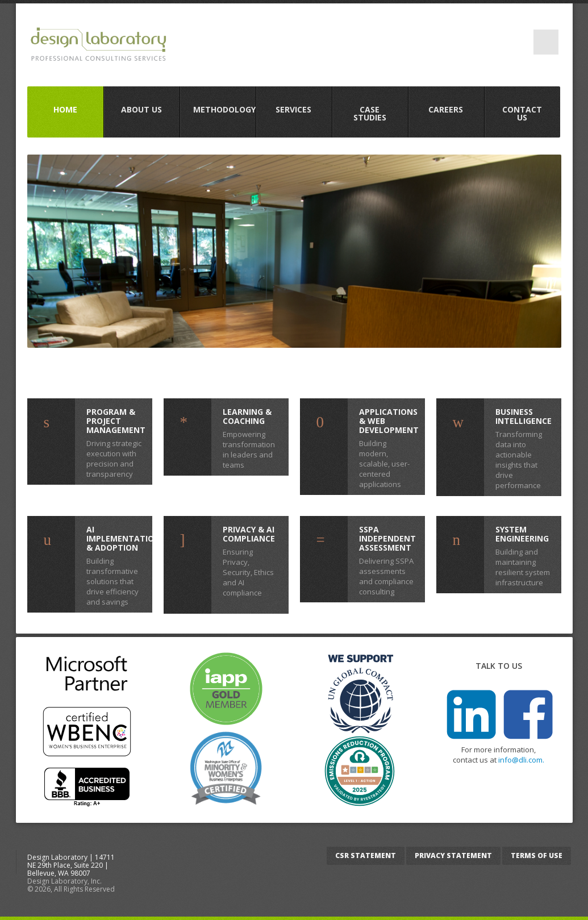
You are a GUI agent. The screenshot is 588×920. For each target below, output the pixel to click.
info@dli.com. (521, 760)
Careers (446, 109)
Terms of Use (537, 856)
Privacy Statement (453, 856)
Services (293, 109)
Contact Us (522, 113)
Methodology (224, 109)
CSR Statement (366, 856)
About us (141, 109)
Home (65, 109)
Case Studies (370, 113)
